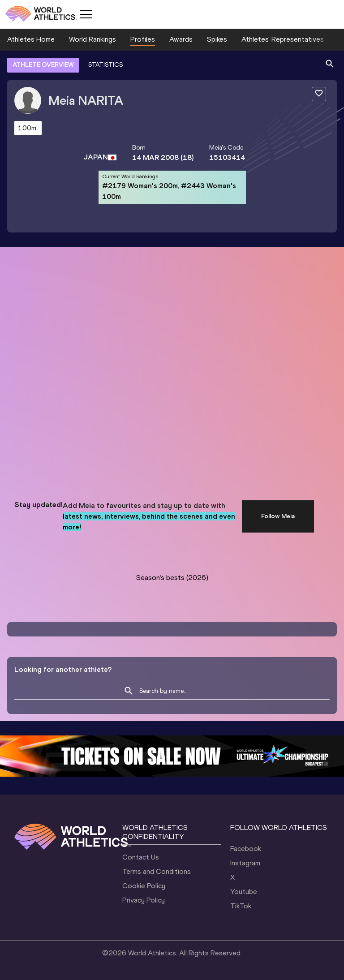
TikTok (241, 906)
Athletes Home (31, 39)
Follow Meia (278, 516)
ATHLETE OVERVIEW (43, 65)
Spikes (217, 39)
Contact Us (141, 857)
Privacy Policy (144, 900)
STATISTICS (105, 65)
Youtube (244, 892)
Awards (181, 39)
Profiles (143, 39)
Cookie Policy (144, 886)
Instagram (245, 863)
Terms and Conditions (157, 871)
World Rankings (92, 39)
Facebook (246, 849)
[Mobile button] (86, 14)
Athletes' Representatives (283, 39)
